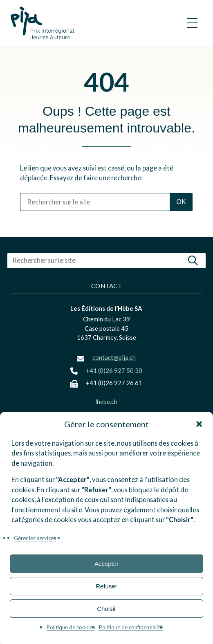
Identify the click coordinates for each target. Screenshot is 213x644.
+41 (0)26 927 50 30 (114, 370)
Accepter (106, 564)
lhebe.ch (106, 402)
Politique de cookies (71, 627)
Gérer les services (35, 538)
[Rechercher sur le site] (95, 202)
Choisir (106, 609)
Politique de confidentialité (131, 627)
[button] (199, 424)
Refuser (106, 586)
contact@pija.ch (114, 357)
